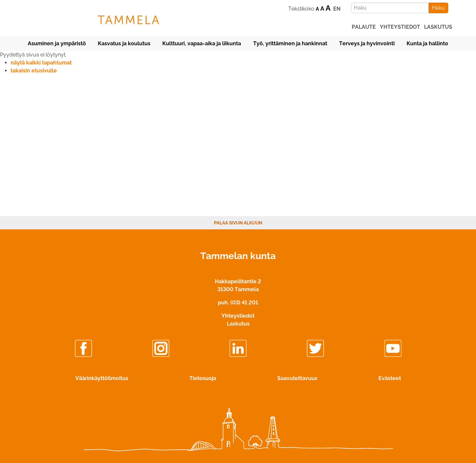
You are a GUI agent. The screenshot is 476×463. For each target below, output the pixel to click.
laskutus (438, 27)
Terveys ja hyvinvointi (367, 43)
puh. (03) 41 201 (238, 303)
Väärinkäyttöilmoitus (102, 378)
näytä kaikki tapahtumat (41, 63)
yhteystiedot (400, 27)
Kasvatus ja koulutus (124, 43)
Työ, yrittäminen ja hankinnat (290, 43)
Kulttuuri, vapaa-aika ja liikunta (202, 43)
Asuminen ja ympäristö (57, 43)
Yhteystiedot (238, 316)
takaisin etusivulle (34, 71)
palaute (364, 27)
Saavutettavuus (297, 378)
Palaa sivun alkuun (238, 223)
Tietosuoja (203, 378)
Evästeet (390, 378)
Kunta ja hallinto (427, 43)
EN (337, 9)
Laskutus (238, 324)
